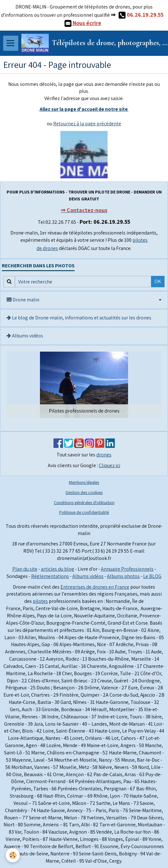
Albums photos (123, 576)
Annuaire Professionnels (127, 569)
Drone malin (23, 300)
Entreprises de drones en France (95, 587)
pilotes (40, 601)
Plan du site (25, 569)
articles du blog (58, 569)
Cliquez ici (109, 465)
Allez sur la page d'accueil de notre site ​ (84, 109)
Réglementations (50, 576)
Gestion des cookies (84, 492)
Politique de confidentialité (84, 512)
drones (104, 455)
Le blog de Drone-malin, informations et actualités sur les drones (79, 318)
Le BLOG (152, 576)
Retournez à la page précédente (87, 124)
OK (158, 281)
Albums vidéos (25, 336)
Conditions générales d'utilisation (84, 502)
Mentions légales (84, 482)
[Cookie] (13, 855)
